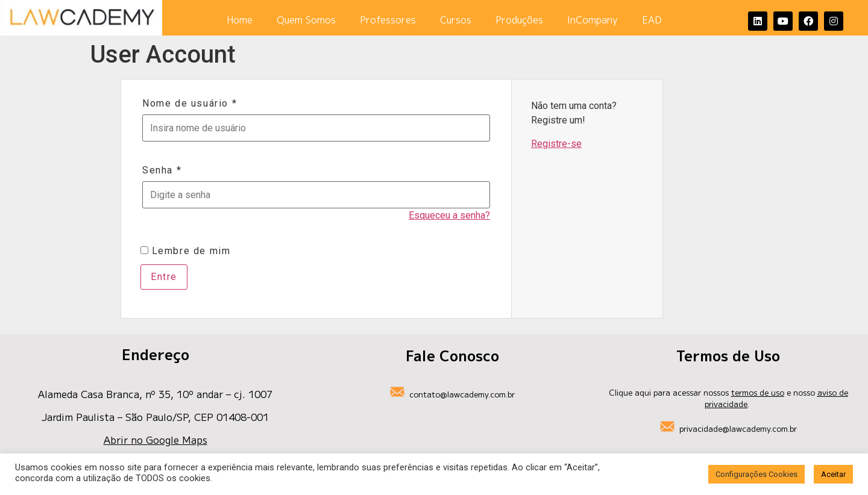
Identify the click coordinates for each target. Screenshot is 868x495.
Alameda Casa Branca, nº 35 (104, 394)
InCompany (593, 20)
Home (240, 20)
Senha (162, 170)
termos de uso (758, 392)
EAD (652, 20)
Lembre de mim (185, 251)
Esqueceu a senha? (449, 215)
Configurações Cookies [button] (756, 474)
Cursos (456, 20)
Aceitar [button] (833, 474)
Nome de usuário (190, 104)
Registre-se (556, 144)
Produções (519, 20)
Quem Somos (306, 20)
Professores (388, 20)
